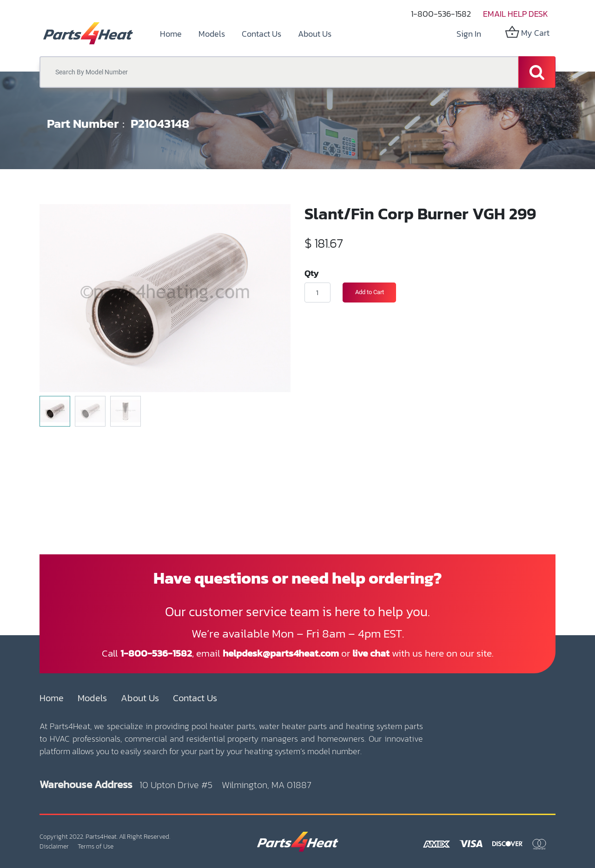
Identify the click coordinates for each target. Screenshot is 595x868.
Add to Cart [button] (370, 292)
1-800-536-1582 (441, 14)
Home (52, 698)
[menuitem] (171, 34)
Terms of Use (96, 846)
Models (92, 698)
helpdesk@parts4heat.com (281, 653)
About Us (140, 698)
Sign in (469, 34)
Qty (312, 273)
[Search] (537, 72)
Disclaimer (54, 846)
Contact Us (195, 698)
